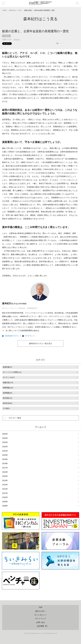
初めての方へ (40, 611)
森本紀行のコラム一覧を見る (40, 343)
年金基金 (6, 36)
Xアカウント (30, 336)
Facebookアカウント (13, 336)
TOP (41, 607)
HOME (5, 10)
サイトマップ (40, 619)
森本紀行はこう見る (15, 10)
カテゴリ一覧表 (15, 418)
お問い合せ (40, 622)
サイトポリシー (40, 615)
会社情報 (40, 626)
